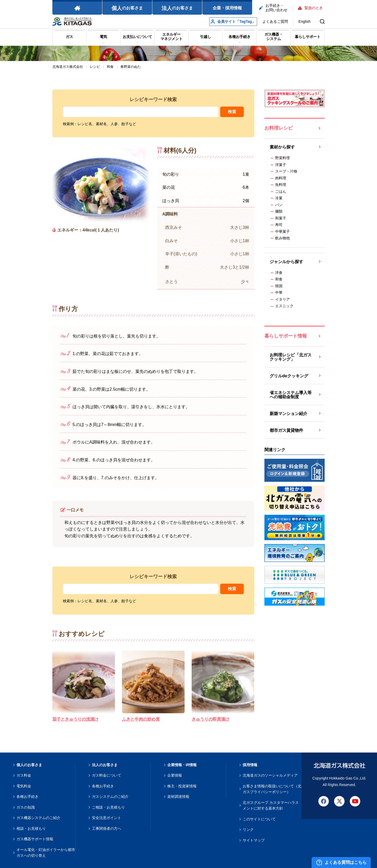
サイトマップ (254, 840)
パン (279, 205)
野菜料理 (282, 158)
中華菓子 (282, 231)
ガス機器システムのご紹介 (38, 818)
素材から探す (282, 147)
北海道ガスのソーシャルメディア (270, 775)
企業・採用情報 (227, 8)
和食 (279, 279)
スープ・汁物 (286, 171)
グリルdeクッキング (289, 376)
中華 (279, 292)
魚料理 (281, 185)
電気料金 (24, 786)
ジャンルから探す (286, 262)
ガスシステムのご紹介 (110, 797)
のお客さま (127, 8)
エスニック (284, 306)
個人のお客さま (29, 765)
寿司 (279, 225)
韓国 (279, 286)
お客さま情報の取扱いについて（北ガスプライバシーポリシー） (272, 789)
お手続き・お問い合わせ (273, 8)
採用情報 (250, 765)
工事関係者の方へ (107, 828)
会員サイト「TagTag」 (233, 22)
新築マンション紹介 (289, 414)
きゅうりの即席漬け (210, 719)
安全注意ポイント (107, 818)
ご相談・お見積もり (108, 807)
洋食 (279, 273)
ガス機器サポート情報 (35, 839)
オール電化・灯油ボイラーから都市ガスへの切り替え (46, 853)
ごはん (281, 191)
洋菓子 (281, 165)
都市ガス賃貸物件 (286, 430)
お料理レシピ (279, 128)
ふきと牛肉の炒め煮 (141, 719)
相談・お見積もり (31, 828)
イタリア (282, 299)
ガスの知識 (26, 807)
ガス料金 (24, 775)
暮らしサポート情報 (286, 336)
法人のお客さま (105, 765)
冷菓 (279, 198)
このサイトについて (259, 819)
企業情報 (175, 775)
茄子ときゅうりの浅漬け (75, 719)
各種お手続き (27, 797)
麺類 (279, 211)
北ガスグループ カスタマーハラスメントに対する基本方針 (271, 806)
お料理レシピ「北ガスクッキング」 (291, 357)
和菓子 (281, 218)
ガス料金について (107, 775)
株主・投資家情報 (182, 786)
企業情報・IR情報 (182, 765)
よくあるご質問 (275, 21)
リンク (248, 830)
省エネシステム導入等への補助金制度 (291, 395)
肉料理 (281, 178)
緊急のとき (310, 8)
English (304, 21)
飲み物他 (282, 238)
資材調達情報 (178, 797)
